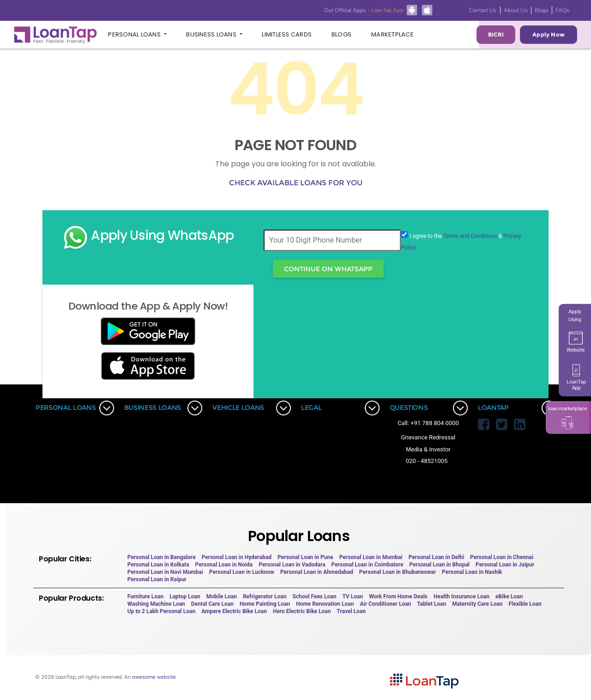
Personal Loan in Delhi (436, 557)
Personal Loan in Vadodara (292, 565)
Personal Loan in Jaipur (505, 565)
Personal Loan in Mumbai (371, 557)
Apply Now (549, 34)
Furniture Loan (145, 597)
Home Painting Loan (265, 604)
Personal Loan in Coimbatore (368, 565)
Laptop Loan (185, 597)
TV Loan (353, 597)
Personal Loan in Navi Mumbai (165, 572)
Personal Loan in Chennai (502, 557)
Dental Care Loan (212, 604)
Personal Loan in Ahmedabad (317, 572)
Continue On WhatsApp (328, 269)
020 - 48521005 (427, 461)
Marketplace (392, 34)
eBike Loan (509, 597)
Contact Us (483, 10)
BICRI (496, 34)
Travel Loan (351, 611)
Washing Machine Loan (156, 604)
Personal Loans (135, 34)
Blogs (542, 10)
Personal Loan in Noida (224, 565)
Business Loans (212, 34)
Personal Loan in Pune (305, 557)
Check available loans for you (296, 183)
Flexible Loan (525, 604)
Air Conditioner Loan (385, 604)
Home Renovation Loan (325, 604)
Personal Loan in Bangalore (162, 557)
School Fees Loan (314, 597)
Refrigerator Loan (265, 597)
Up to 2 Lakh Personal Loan (161, 611)
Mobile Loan (222, 597)
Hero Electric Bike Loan (302, 611)
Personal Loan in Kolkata (158, 565)
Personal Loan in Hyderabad (237, 557)
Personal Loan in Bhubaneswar (398, 572)
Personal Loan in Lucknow (242, 572)
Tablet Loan (431, 604)
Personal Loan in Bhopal (439, 565)
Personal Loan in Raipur (157, 579)
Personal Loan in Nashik (472, 572)
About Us (516, 10)
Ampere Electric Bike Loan (234, 611)
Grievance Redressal (428, 437)
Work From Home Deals (398, 597)
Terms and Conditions (470, 236)
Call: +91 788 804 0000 (428, 423)
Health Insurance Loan (461, 597)
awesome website (154, 677)
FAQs (562, 10)
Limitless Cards (287, 34)
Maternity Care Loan (477, 604)
